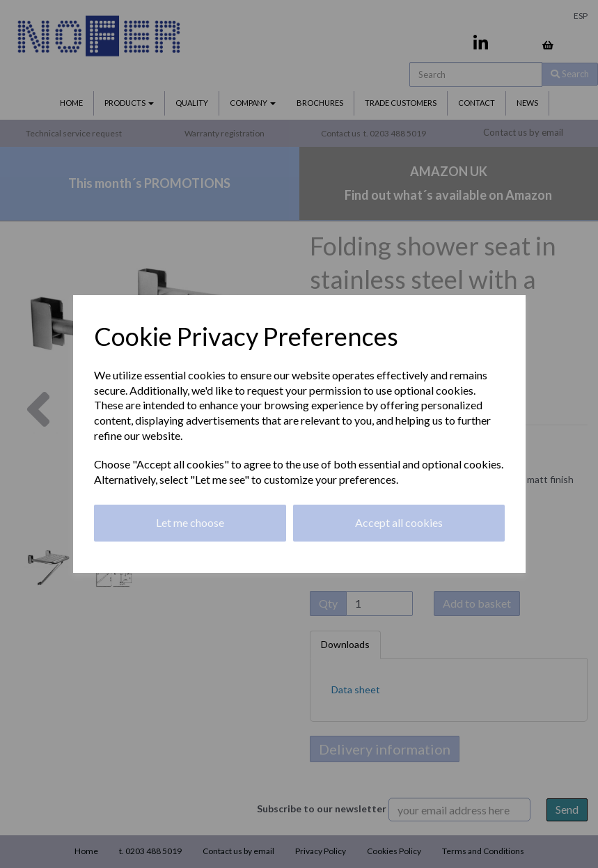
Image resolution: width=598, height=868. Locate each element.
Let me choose (190, 522)
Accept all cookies (399, 522)
